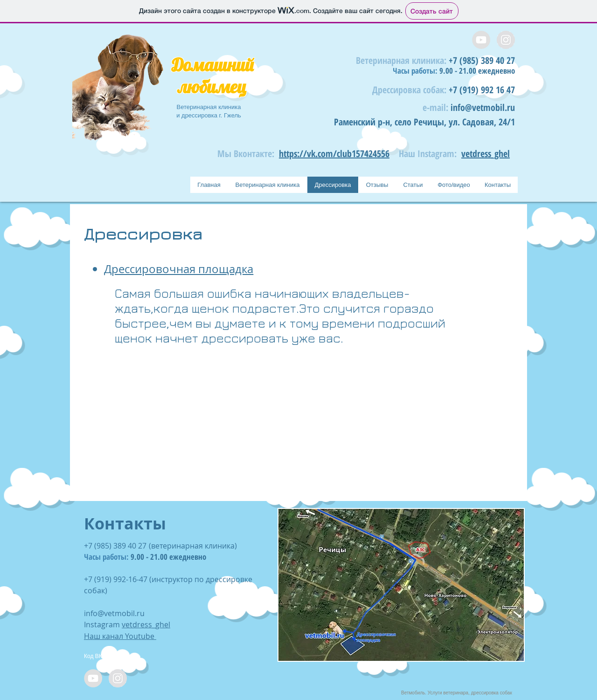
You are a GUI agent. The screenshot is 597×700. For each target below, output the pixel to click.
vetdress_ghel (486, 154)
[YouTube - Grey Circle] (481, 40)
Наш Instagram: (428, 154)
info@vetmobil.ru (483, 107)
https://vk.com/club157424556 (334, 154)
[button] (401, 585)
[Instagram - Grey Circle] (506, 40)
